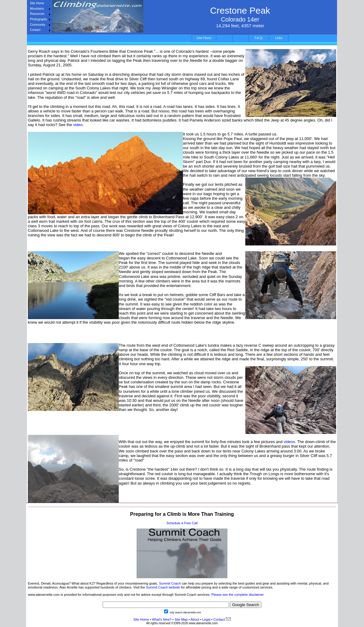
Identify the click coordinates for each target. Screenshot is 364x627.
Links (279, 38)
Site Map (180, 619)
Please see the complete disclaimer (238, 595)
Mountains (37, 9)
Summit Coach (170, 583)
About (195, 619)
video (78, 125)
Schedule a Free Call (182, 523)
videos (290, 442)
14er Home (204, 38)
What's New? (162, 619)
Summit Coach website (163, 587)
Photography (39, 19)
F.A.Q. (259, 38)
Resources (37, 14)
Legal (206, 619)
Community (38, 25)
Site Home (37, 3)
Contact (35, 30)
